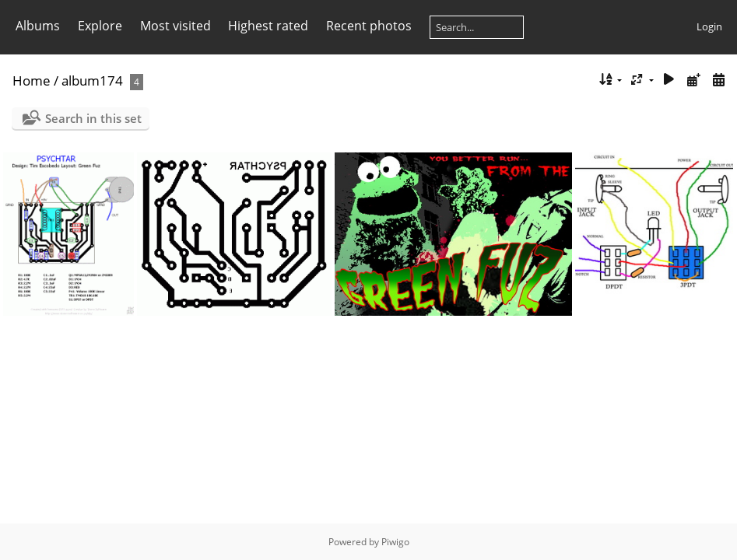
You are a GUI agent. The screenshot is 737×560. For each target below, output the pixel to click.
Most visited (175, 26)
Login (709, 26)
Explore (100, 26)
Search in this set (93, 118)
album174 (92, 80)
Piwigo (395, 542)
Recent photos (369, 26)
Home (32, 80)
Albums (38, 26)
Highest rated (268, 26)
